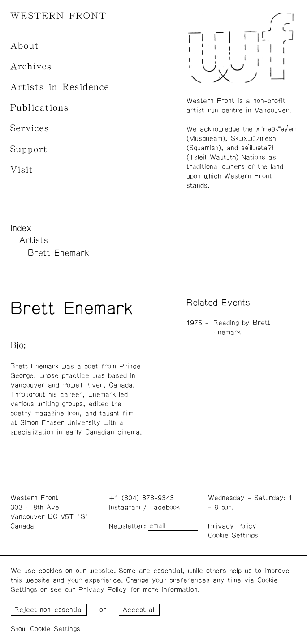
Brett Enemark (58, 253)
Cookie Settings (233, 535)
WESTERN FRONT (58, 16)
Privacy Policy (232, 526)
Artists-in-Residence (60, 87)
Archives (31, 66)
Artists (33, 240)
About (25, 46)
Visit (22, 170)
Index (21, 228)
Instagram (125, 507)
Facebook (164, 507)
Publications (40, 108)
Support (29, 149)
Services (30, 128)
